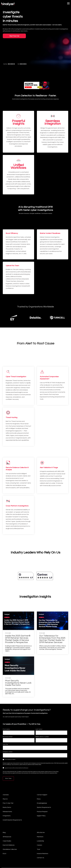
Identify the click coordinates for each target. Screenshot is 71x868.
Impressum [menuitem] (20, 859)
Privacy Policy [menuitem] (13, 855)
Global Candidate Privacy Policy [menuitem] (10, 859)
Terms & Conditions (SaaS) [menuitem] (23, 852)
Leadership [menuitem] (40, 818)
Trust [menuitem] (39, 826)
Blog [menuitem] (4, 810)
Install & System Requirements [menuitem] (12, 797)
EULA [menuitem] (4, 830)
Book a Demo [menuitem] (7, 785)
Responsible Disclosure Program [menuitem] (24, 855)
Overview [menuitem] (6, 773)
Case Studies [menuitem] (7, 818)
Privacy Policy (56, 750)
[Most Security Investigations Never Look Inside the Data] (18, 644)
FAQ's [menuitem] (39, 777)
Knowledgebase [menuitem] (42, 781)
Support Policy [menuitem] (41, 793)
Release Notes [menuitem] (7, 789)
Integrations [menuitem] (7, 793)
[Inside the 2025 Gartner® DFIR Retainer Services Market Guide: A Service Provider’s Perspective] (18, 599)
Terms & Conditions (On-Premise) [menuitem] (10, 852)
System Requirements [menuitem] (44, 785)
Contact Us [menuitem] (40, 834)
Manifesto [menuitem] (40, 814)
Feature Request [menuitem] (42, 789)
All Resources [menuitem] (7, 814)
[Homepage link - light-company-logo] (10, 849)
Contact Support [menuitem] (42, 773)
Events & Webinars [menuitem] (9, 822)
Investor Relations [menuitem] (42, 830)
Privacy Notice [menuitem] (6, 855)
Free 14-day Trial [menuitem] (8, 781)
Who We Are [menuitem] (41, 810)
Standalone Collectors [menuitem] (10, 826)
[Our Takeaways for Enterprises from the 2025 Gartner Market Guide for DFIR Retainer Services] (53, 599)
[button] (68, 3)
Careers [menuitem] (39, 822)
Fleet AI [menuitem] (5, 777)
